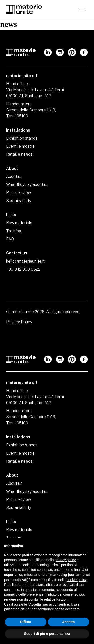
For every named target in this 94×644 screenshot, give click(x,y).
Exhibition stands (22, 138)
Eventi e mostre (20, 146)
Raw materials (19, 223)
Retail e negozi (20, 154)
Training (14, 231)
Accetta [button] (69, 622)
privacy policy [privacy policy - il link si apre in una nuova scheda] (65, 560)
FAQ (10, 239)
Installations (18, 130)
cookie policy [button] (77, 580)
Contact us (17, 253)
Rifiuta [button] (26, 622)
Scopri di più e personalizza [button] (47, 634)
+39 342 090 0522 (23, 269)
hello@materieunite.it (25, 261)
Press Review (18, 193)
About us (14, 176)
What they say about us (27, 185)
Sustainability (19, 201)
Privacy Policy (19, 322)
